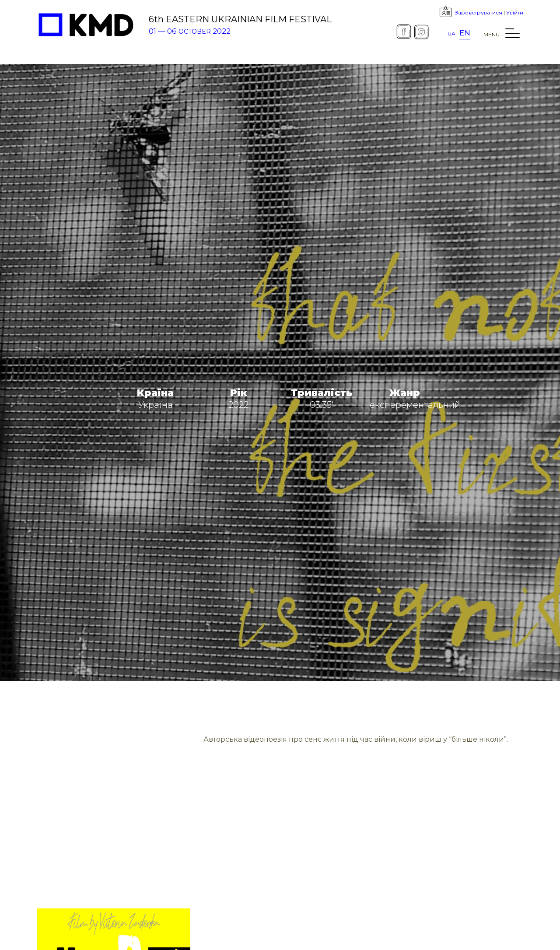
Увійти (515, 12)
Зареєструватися (479, 12)
